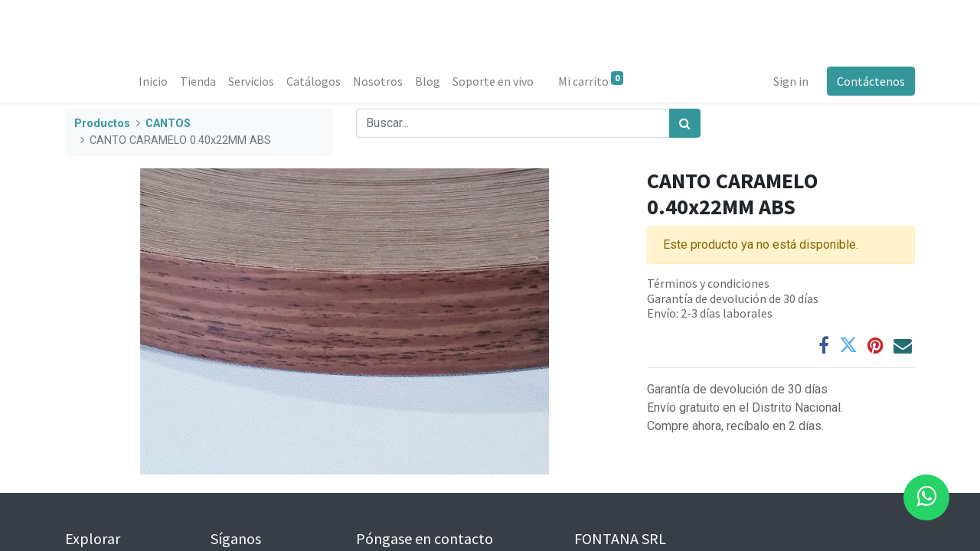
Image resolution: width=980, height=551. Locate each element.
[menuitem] (153, 81)
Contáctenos (871, 81)
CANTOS (168, 124)
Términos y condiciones (708, 283)
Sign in (791, 81)
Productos (102, 124)
